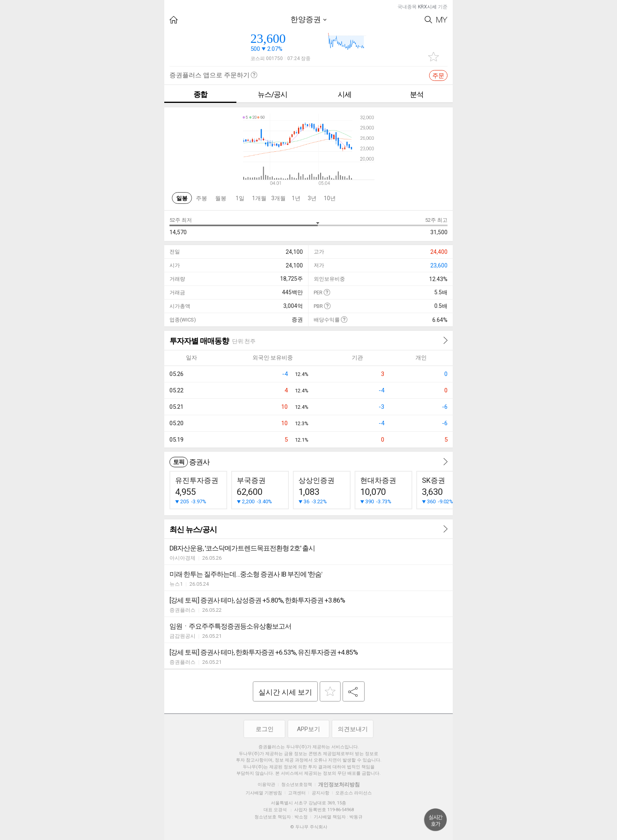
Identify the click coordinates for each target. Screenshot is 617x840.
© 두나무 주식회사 (309, 827)
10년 (330, 198)
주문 (438, 76)
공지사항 (321, 793)
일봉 (182, 198)
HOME (174, 20)
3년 (312, 198)
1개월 (259, 198)
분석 (417, 94)
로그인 (265, 729)
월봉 (221, 198)
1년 (296, 198)
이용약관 (266, 785)
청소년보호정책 (297, 785)
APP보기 (308, 729)
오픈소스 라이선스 (354, 793)
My (442, 20)
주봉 (202, 198)
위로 (436, 820)
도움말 (327, 292)
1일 (240, 198)
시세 (345, 94)
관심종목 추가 (434, 57)
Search (428, 20)
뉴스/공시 (272, 94)
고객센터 (297, 793)
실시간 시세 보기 (285, 692)
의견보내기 (353, 729)
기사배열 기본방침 (264, 793)
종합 (200, 94)
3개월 (278, 198)
